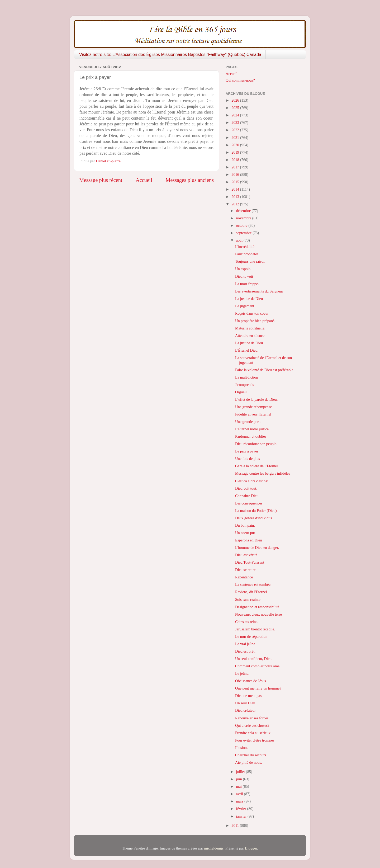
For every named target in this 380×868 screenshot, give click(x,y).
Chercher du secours (251, 755)
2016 (236, 174)
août (240, 240)
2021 (236, 138)
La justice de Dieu (249, 299)
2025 (236, 108)
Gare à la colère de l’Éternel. (257, 466)
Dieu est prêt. (245, 651)
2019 (236, 152)
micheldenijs (214, 848)
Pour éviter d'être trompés (255, 740)
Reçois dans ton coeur (252, 313)
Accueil (144, 180)
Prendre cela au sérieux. (253, 733)
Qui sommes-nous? (240, 80)
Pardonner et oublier (251, 436)
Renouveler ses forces (252, 718)
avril (240, 794)
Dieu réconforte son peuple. (256, 444)
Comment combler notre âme (257, 666)
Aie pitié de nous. (249, 762)
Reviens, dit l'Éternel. (251, 592)
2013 (236, 197)
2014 (236, 189)
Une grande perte (248, 422)
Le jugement (245, 306)
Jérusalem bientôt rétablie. (255, 629)
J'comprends (244, 385)
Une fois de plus (248, 459)
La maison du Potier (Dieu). (256, 511)
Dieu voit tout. (246, 488)
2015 (236, 182)
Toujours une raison (250, 261)
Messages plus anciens (190, 180)
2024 (236, 115)
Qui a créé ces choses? (252, 725)
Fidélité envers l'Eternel (253, 414)
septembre (244, 233)
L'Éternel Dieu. (247, 350)
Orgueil (241, 392)
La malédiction (247, 377)
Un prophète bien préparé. (255, 321)
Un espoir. (243, 269)
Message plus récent (101, 180)
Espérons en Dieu (249, 540)
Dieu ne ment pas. (249, 696)
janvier (242, 816)
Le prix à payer (247, 451)
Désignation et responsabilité (257, 607)
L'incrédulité (245, 247)
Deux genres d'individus (253, 518)
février (242, 809)
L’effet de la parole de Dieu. (256, 399)
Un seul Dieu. (246, 703)
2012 (236, 204)
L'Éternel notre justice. (252, 429)
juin (240, 779)
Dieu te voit (244, 276)
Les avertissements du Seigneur (259, 291)
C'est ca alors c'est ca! (252, 481)
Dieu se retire (245, 570)
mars (240, 801)
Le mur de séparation (251, 636)
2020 (236, 145)
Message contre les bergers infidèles (263, 473)
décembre (244, 211)
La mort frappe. (247, 284)
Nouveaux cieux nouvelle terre (258, 614)
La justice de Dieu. (250, 343)
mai (239, 786)
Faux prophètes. (247, 254)
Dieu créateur (245, 710)
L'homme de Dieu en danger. (257, 548)
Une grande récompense (253, 407)
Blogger (251, 848)
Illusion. (241, 748)
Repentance (244, 577)
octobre (242, 225)
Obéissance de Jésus (251, 681)
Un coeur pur (245, 533)
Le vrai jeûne (245, 644)
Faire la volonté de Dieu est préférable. (265, 370)
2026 (236, 100)
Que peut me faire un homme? (258, 688)
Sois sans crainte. (248, 600)
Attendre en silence (250, 336)
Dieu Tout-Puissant (250, 562)
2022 (236, 130)
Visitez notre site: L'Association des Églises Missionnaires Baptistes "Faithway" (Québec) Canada (170, 55)
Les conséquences (249, 503)
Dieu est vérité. (247, 555)
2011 (236, 825)
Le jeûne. (242, 673)
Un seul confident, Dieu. (254, 659)
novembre (244, 218)
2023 (236, 122)
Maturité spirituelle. (250, 328)
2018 (236, 160)
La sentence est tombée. (253, 584)
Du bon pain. (245, 525)
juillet (241, 772)
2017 (236, 167)
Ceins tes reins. (247, 622)
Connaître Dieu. (247, 496)
